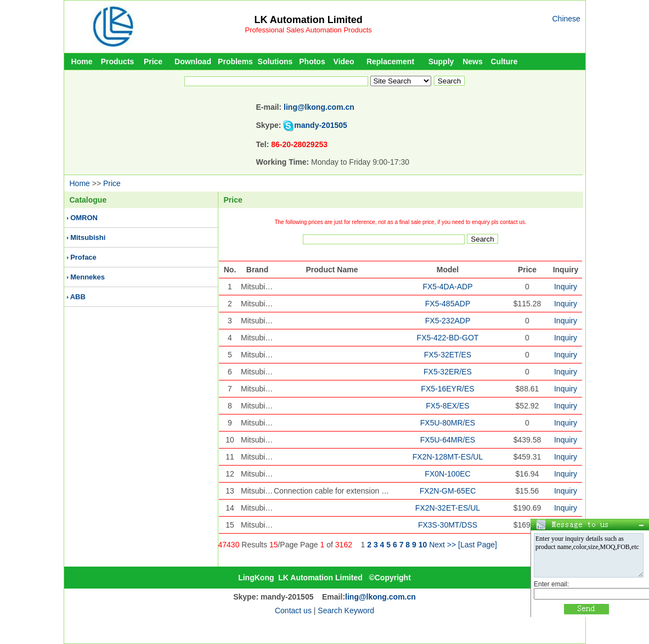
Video (344, 61)
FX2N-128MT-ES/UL (448, 457)
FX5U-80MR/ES (448, 423)
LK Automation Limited (308, 20)
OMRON (84, 218)
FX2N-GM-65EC (448, 491)
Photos (312, 61)
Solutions (275, 61)
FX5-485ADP (448, 304)
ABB (78, 297)
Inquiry (566, 287)
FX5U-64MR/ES (448, 440)
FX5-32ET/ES (448, 355)
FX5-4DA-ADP (447, 287)
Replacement (390, 61)
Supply (441, 61)
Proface (83, 257)
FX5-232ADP (448, 321)
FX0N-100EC (447, 474)
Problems (235, 61)
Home (82, 61)
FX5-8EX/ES (447, 406)
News (473, 61)
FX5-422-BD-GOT (448, 338)
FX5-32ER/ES (448, 372)
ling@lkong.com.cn (319, 107)
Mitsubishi (88, 237)
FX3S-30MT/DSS (448, 525)
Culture (504, 61)
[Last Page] (478, 545)
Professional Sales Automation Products (309, 30)
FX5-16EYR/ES (447, 389)
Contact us (293, 611)
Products (118, 61)
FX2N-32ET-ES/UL (448, 508)
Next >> (442, 545)
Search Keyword (346, 611)
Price (153, 61)
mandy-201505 (321, 125)
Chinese (566, 19)
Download (193, 61)
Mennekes (88, 277)
